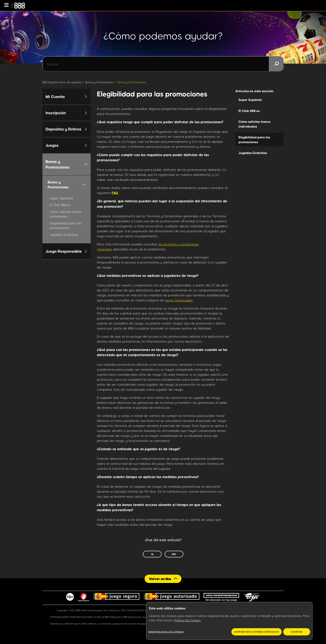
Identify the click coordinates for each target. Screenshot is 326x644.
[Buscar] (163, 64)
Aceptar (297, 632)
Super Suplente (61, 198)
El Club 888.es (60, 205)
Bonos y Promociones (99, 82)
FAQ (115, 193)
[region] (229, 621)
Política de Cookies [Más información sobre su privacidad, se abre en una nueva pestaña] (188, 620)
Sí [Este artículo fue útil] (152, 554)
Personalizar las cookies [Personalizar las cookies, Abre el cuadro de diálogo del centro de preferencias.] (166, 632)
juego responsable (179, 300)
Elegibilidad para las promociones (254, 140)
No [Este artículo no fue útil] (174, 554)
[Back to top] (163, 579)
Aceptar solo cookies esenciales (257, 632)
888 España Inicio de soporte (62, 82)
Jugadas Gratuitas (64, 235)
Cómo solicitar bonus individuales (254, 124)
